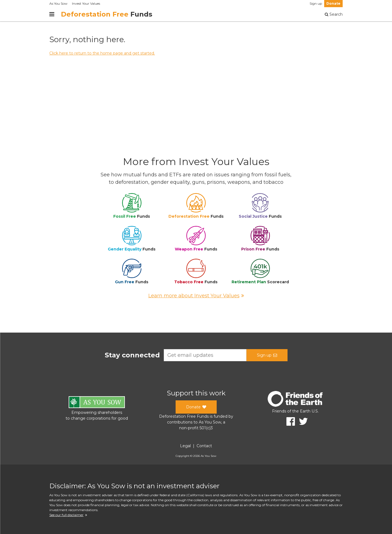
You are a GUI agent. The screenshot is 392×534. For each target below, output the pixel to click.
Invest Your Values (86, 3)
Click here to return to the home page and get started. (102, 53)
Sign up (316, 3)
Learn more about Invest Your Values (196, 296)
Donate (333, 3)
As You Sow (58, 3)
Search (334, 14)
